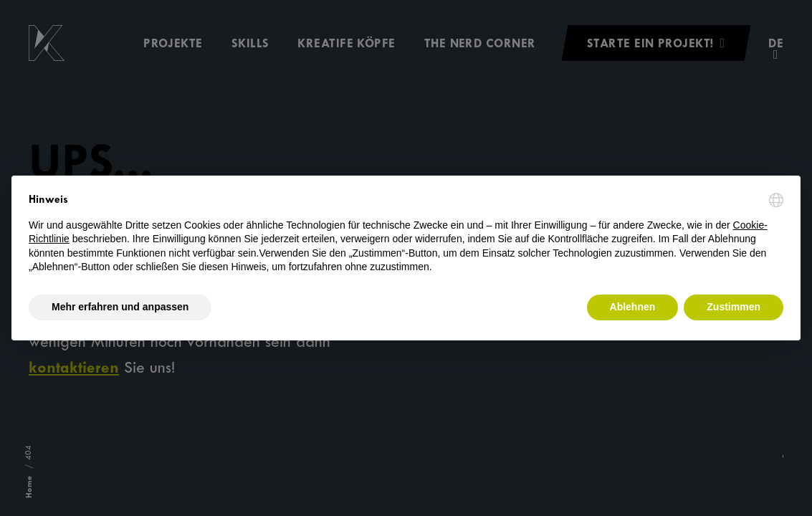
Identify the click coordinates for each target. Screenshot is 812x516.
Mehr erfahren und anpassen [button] (120, 307)
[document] (406, 234)
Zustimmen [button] (734, 307)
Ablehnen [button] (633, 307)
